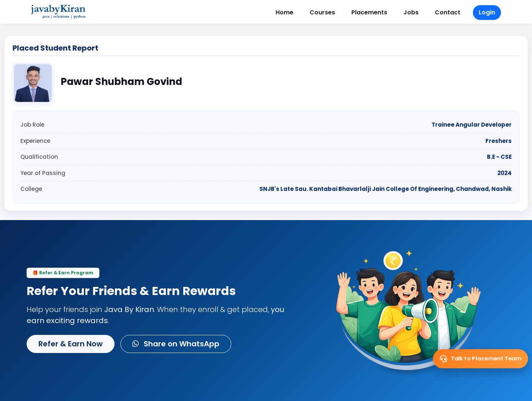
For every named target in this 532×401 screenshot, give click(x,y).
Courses (322, 12)
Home (284, 12)
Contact (448, 12)
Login (487, 12)
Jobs (411, 12)
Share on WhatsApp (176, 344)
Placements (369, 12)
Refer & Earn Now (71, 344)
